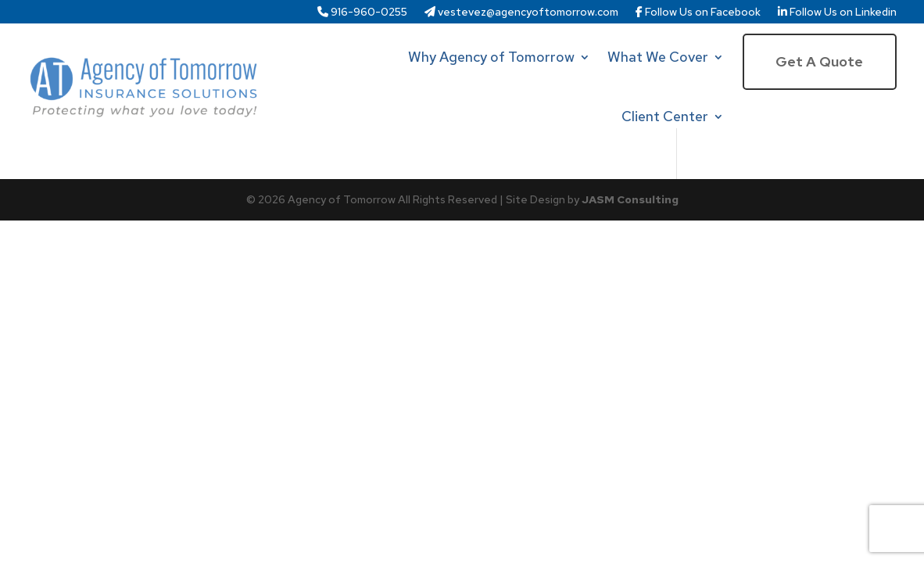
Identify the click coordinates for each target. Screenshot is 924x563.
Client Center (665, 116)
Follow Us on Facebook (698, 13)
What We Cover (658, 57)
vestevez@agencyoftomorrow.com (521, 13)
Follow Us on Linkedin (837, 13)
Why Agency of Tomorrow (491, 57)
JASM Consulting (630, 199)
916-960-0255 (362, 13)
